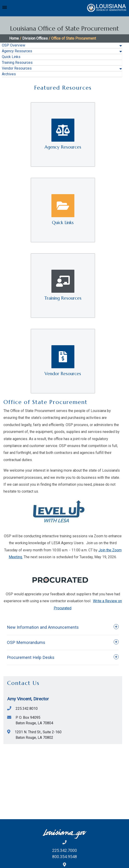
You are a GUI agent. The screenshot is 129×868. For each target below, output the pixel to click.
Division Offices (35, 38)
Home (14, 38)
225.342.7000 (64, 850)
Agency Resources (17, 51)
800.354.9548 (64, 857)
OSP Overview (14, 45)
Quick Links (11, 57)
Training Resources (17, 63)
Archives (9, 74)
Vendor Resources (17, 68)
